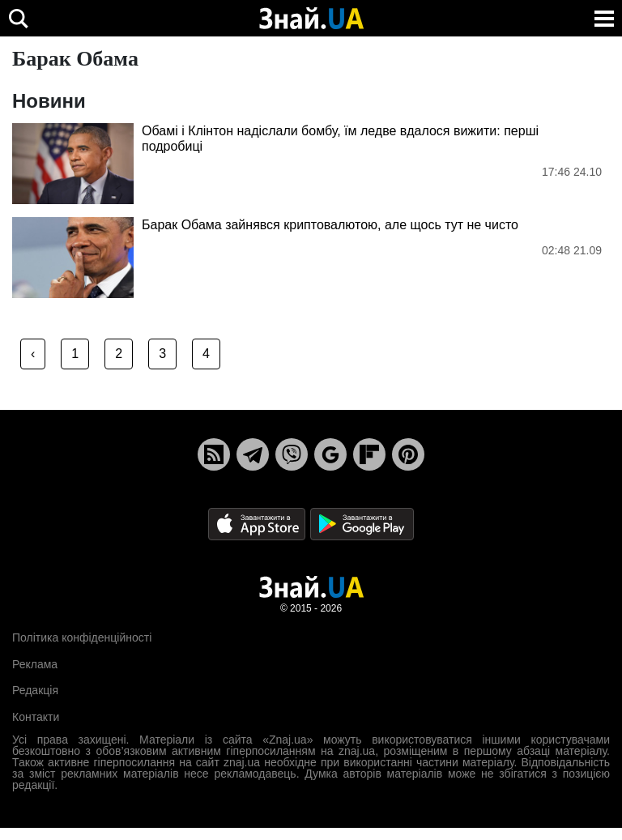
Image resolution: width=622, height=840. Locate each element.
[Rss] (214, 454)
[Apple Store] (258, 524)
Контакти (36, 717)
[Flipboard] (369, 454)
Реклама (35, 664)
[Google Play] (362, 524)
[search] (18, 18)
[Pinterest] (408, 454)
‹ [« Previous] (33, 354)
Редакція (35, 690)
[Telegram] (253, 454)
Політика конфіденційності (82, 637)
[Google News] (330, 454)
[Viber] (292, 454)
